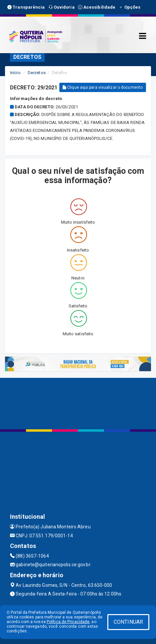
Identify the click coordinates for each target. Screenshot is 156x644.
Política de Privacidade (68, 622)
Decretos (37, 73)
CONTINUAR (128, 622)
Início (15, 73)
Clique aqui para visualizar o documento (103, 87)
